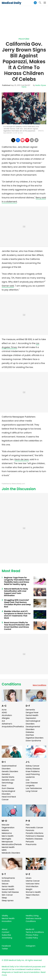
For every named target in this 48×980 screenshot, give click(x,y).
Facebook (6, 946)
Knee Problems (33, 771)
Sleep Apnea (8, 901)
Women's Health (33, 892)
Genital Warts (8, 777)
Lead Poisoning (33, 774)
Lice (27, 780)
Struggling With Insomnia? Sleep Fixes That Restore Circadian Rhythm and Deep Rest (17, 603)
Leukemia (30, 777)
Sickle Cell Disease (10, 892)
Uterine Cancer (33, 881)
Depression (31, 718)
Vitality (5, 916)
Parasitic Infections (34, 833)
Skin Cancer (7, 895)
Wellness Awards (34, 918)
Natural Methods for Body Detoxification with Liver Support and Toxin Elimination (16, 592)
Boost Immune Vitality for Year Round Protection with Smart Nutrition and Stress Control (17, 626)
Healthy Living (32, 916)
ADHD (4, 713)
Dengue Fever (32, 713)
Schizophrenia (8, 878)
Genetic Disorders (10, 771)
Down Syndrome (33, 741)
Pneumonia (31, 844)
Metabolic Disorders (11, 853)
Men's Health (8, 836)
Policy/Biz (24, 39)
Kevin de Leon (22, 459)
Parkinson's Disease (35, 836)
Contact (6, 932)
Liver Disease (32, 783)
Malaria (5, 830)
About (5, 929)
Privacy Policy (32, 935)
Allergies (6, 718)
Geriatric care (8, 780)
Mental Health (8, 847)
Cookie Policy (32, 938)
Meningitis (6, 839)
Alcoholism (7, 715)
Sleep (4, 898)
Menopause (7, 842)
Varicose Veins (33, 884)
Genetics (6, 774)
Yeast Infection (33, 895)
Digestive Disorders (35, 738)
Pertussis (30, 842)
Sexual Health (8, 889)
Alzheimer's (7, 724)
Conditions (11, 684)
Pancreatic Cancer (34, 828)
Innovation (7, 921)
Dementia (30, 710)
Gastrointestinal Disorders (9, 767)
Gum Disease (8, 788)
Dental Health (32, 715)
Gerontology (7, 783)
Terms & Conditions (35, 932)
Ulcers (29, 878)
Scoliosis (6, 881)
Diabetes (30, 732)
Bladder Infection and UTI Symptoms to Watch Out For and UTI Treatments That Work (17, 615)
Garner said (8, 286)
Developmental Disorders (33, 728)
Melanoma (7, 833)
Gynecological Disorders (8, 793)
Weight (29, 889)
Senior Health (8, 886)
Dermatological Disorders (33, 722)
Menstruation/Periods (12, 844)
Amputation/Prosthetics (13, 727)
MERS (4, 850)
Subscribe (6, 935)
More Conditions (39, 685)
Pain (28, 825)
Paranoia (30, 830)
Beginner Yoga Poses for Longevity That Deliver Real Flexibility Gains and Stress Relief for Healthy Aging (17, 581)
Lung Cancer (32, 791)
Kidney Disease (33, 769)
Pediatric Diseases (34, 839)
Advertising (7, 938)
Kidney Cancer (33, 766)
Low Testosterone (34, 788)
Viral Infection (32, 886)
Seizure (5, 884)
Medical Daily (11, 3)
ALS (3, 721)
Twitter (5, 949)
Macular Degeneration (8, 826)
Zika (28, 898)
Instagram (31, 946)
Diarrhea (30, 735)
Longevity (30, 785)
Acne (4, 710)
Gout (4, 785)
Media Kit (30, 929)
